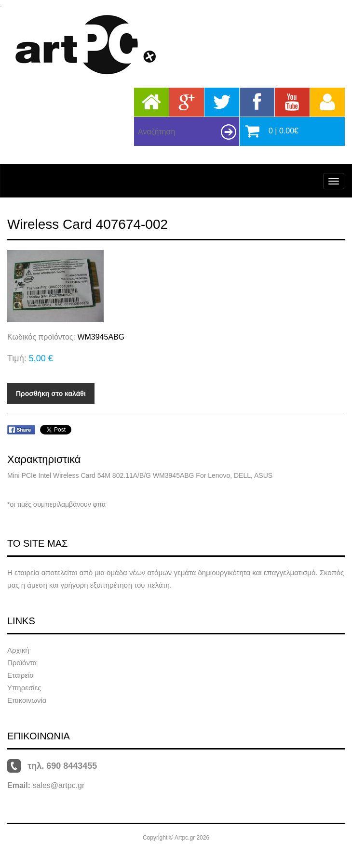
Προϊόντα (22, 663)
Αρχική (18, 650)
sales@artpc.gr (58, 785)
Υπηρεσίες (24, 688)
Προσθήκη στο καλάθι (51, 394)
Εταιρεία (20, 675)
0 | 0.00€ (284, 131)
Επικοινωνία (27, 700)
